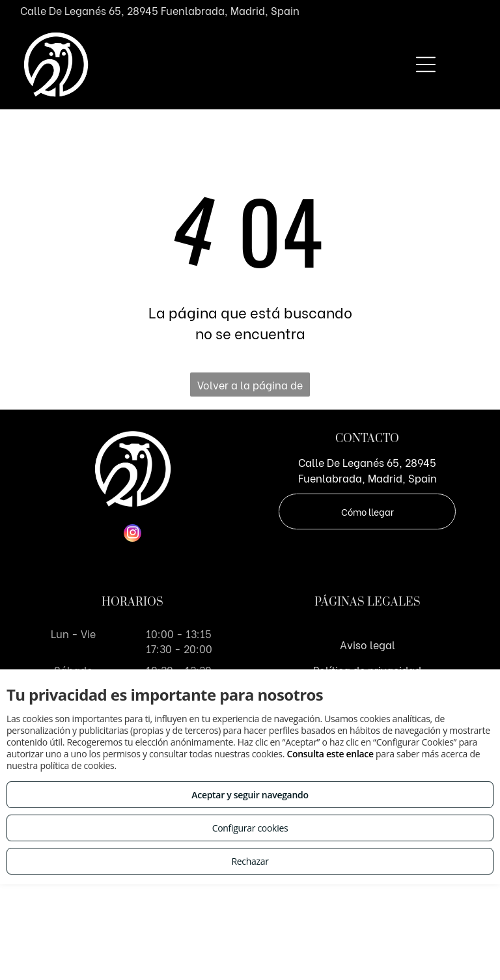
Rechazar (250, 861)
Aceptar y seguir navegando (250, 795)
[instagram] (132, 535)
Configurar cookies (250, 828)
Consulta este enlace (330, 754)
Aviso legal (368, 644)
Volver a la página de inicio (250, 387)
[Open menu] (426, 64)
